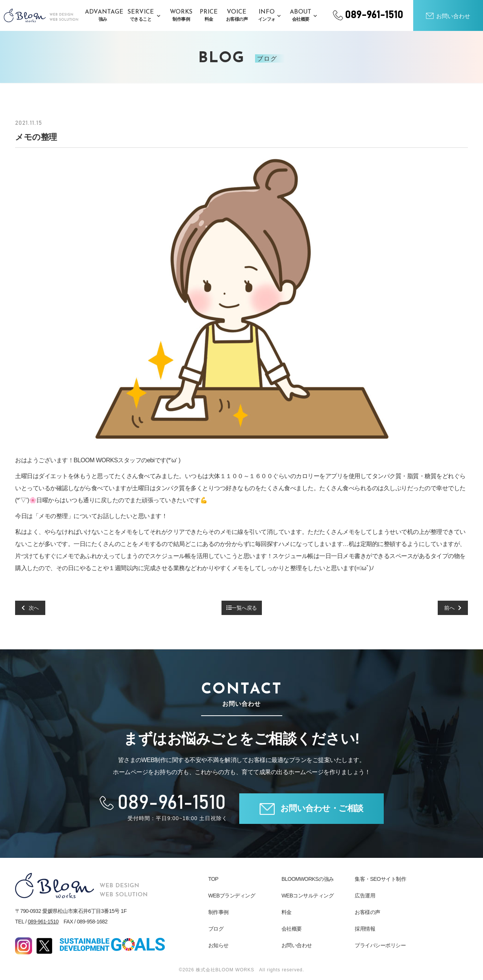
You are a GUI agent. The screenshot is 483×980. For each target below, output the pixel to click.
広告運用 (365, 896)
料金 (287, 912)
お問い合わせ (297, 945)
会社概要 (292, 929)
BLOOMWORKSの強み (308, 879)
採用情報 (365, 929)
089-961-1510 (43, 922)
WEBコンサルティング (308, 896)
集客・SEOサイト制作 (380, 879)
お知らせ (218, 945)
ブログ (216, 929)
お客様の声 (368, 912)
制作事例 (218, 912)
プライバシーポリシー (380, 945)
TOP (213, 879)
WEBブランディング (232, 896)
